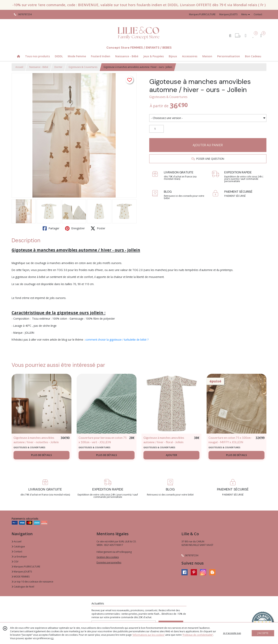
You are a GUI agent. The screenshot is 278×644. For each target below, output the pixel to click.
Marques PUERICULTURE (26, 567)
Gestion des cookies (108, 557)
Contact (258, 14)
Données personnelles (109, 563)
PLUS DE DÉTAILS (42, 455)
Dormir (58, 67)
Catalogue (18, 547)
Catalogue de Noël (23, 587)
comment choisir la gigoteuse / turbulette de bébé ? (117, 340)
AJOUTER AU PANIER (208, 145)
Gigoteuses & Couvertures (83, 67)
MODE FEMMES (21, 577)
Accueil (19, 67)
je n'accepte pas (232, 633)
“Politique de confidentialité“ (198, 635)
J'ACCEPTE (263, 633)
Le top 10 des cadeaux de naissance (32, 582)
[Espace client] (246, 35)
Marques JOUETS (22, 572)
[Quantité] (156, 129)
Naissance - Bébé (39, 67)
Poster (98, 228)
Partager (51, 228)
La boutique (19, 557)
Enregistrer (75, 228)
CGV (15, 562)
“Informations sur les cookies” (148, 635)
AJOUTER (171, 455)
